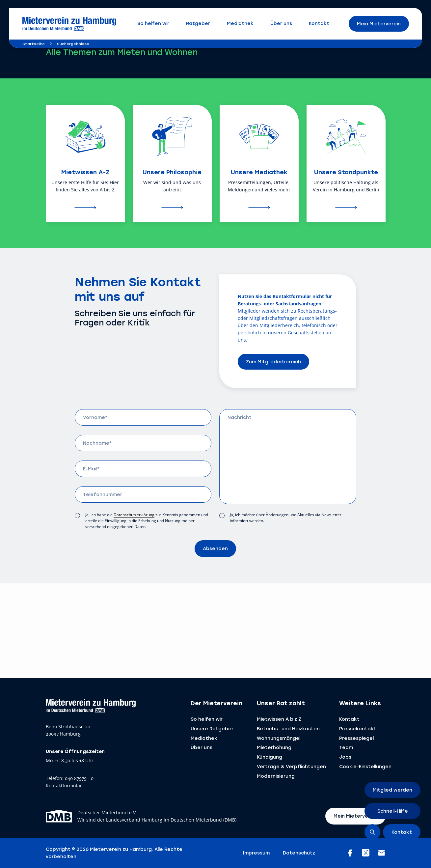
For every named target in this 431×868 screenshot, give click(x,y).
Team (346, 747)
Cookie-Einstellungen (365, 766)
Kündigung (269, 757)
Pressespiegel (356, 738)
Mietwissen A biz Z (279, 719)
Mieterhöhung (274, 747)
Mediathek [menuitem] (240, 23)
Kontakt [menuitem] (319, 23)
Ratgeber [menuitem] (198, 23)
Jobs (345, 757)
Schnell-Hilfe (393, 811)
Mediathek (204, 738)
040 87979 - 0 (79, 779)
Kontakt (349, 719)
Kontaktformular (64, 786)
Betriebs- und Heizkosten (288, 728)
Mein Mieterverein (379, 24)
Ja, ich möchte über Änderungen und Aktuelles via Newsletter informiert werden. (286, 518)
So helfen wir (207, 719)
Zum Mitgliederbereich (273, 362)
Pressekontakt (358, 728)
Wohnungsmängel (279, 738)
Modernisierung (276, 776)
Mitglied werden (392, 790)
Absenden (215, 548)
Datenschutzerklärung (134, 515)
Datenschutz (299, 853)
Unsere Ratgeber (212, 728)
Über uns (202, 747)
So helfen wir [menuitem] (153, 23)
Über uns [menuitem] (281, 23)
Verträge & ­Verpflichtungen (291, 766)
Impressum (256, 853)
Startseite (34, 44)
